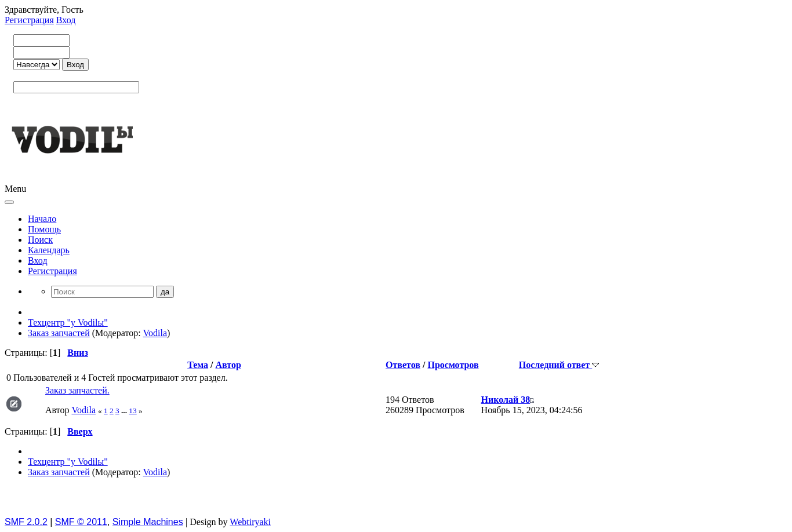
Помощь (44, 229)
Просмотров (453, 365)
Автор (228, 365)
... (125, 411)
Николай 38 (506, 400)
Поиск (40, 240)
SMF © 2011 (81, 522)
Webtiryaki (250, 522)
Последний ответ (559, 365)
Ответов (403, 365)
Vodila (155, 333)
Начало (42, 219)
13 (132, 411)
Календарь (49, 250)
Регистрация (29, 20)
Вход (66, 20)
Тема (198, 365)
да (165, 292)
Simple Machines (148, 522)
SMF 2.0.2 (26, 522)
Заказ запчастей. (77, 390)
